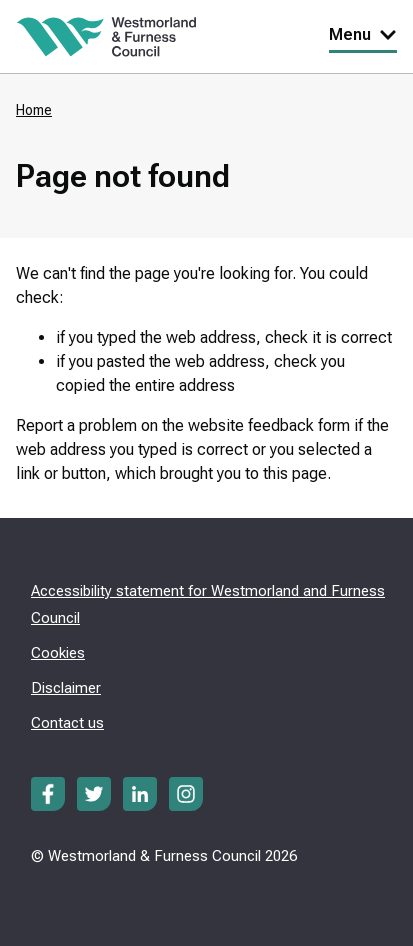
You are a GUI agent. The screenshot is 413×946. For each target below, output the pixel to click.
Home (34, 110)
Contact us (67, 723)
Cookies (58, 653)
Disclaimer (66, 688)
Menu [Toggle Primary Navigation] (363, 34)
